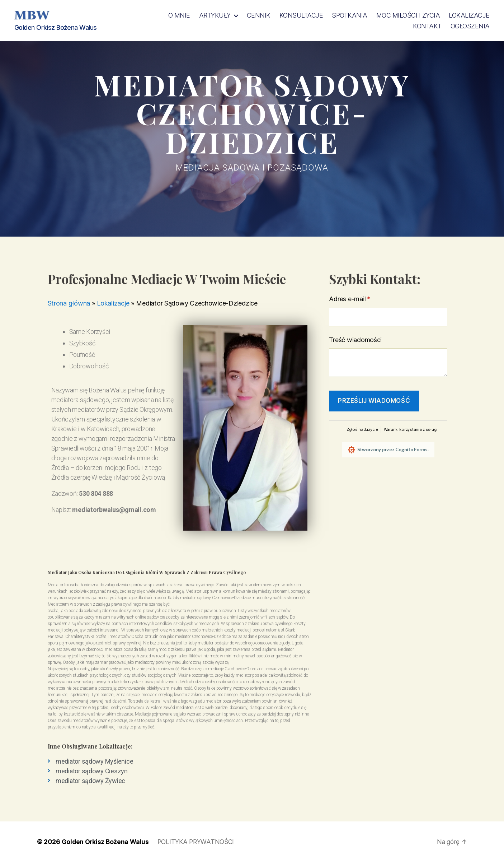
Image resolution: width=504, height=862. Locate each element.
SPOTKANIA (350, 15)
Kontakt (427, 26)
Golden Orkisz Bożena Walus (106, 842)
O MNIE (179, 15)
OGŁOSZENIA (470, 26)
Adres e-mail (365, 299)
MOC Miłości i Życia (408, 15)
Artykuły (215, 15)
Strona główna (69, 303)
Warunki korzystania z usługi (411, 429)
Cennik (259, 15)
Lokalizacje (469, 15)
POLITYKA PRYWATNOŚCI (199, 842)
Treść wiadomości (355, 340)
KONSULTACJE (301, 15)
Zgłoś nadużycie (362, 429)
